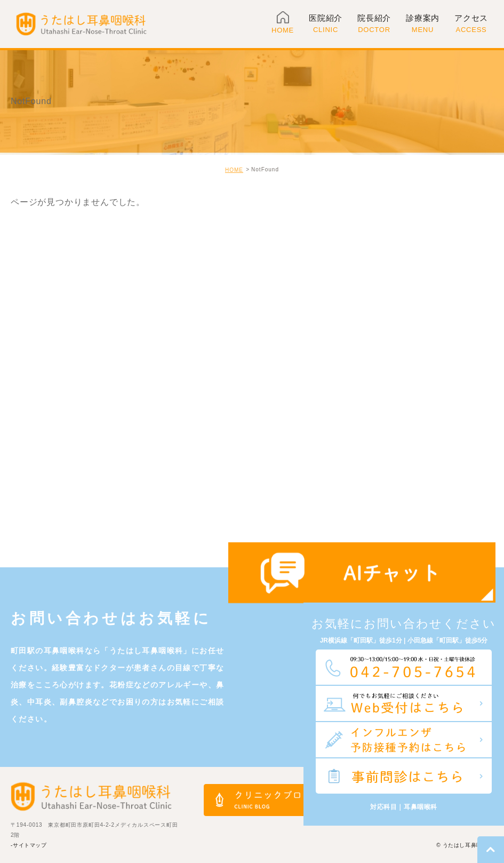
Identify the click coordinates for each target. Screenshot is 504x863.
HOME (234, 170)
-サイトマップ (29, 845)
